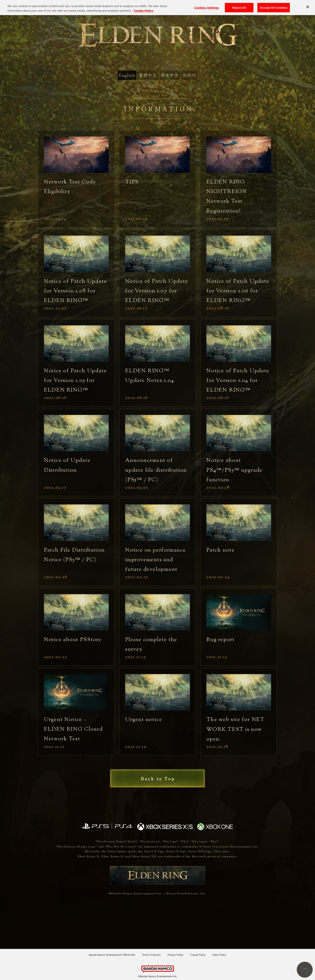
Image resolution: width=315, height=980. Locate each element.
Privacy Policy (175, 955)
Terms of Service (151, 955)
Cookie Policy (198, 955)
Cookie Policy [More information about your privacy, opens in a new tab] (144, 6)
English (127, 76)
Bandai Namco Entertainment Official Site (112, 955)
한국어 (189, 76)
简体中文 (170, 76)
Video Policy (219, 955)
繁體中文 (148, 76)
